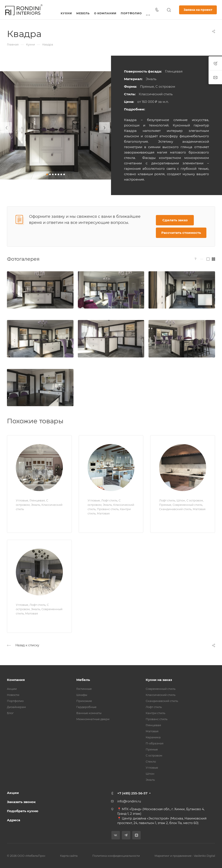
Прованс (98, 521)
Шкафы (82, 695)
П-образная (155, 743)
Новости (13, 695)
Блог (10, 713)
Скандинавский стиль (162, 701)
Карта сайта (69, 856)
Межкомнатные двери (93, 719)
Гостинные (84, 689)
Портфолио (15, 701)
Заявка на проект (198, 10)
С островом (154, 755)
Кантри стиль (155, 713)
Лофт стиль (154, 707)
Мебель (83, 680)
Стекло (151, 761)
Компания (16, 680)
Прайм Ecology (178, 516)
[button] (47, 174)
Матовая (152, 731)
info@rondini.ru (129, 801)
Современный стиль (161, 689)
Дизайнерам (16, 707)
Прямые (152, 749)
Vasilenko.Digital (204, 856)
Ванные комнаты (89, 713)
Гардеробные (86, 707)
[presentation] (7, 128)
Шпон (150, 774)
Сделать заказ (175, 220)
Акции (12, 689)
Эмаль (150, 780)
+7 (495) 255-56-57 (132, 793)
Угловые (152, 768)
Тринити (26, 621)
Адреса (14, 820)
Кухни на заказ (159, 680)
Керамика (153, 737)
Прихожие (84, 701)
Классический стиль (161, 695)
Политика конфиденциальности (116, 856)
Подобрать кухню (23, 811)
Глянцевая (153, 725)
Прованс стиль (157, 719)
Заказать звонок (21, 802)
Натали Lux (30, 516)
